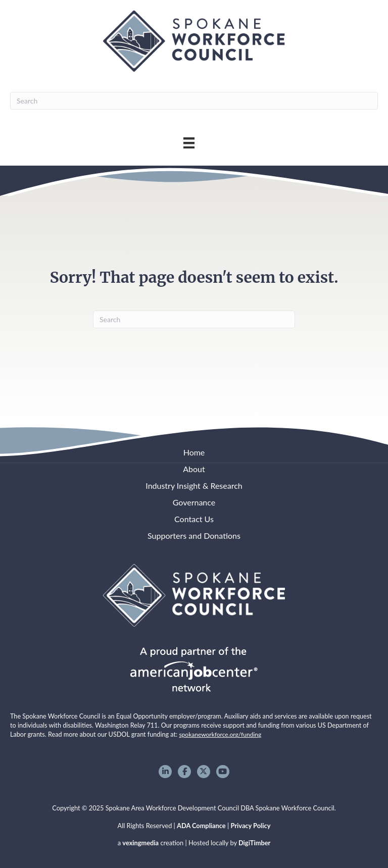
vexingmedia (140, 843)
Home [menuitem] (194, 452)
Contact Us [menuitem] (194, 519)
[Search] (194, 101)
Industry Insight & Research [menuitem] (194, 486)
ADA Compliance (201, 826)
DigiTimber (254, 843)
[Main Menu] (189, 143)
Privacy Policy (250, 826)
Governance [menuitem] (194, 502)
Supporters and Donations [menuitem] (194, 535)
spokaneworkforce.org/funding (220, 734)
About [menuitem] (194, 469)
